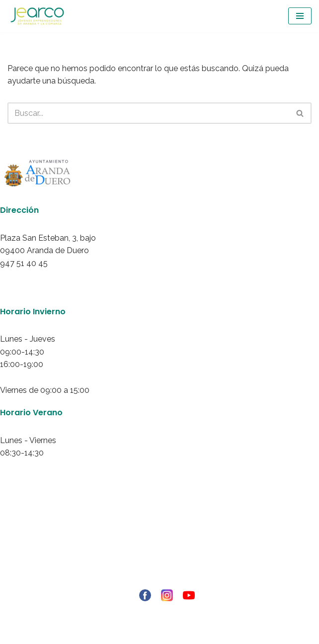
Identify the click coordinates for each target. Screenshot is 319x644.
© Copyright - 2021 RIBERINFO (159, 612)
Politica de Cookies (160, 555)
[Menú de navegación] (300, 16)
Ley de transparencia (159, 581)
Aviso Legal (159, 530)
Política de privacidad (160, 543)
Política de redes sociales (160, 568)
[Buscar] (148, 113)
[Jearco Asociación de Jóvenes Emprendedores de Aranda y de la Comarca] (37, 16)
